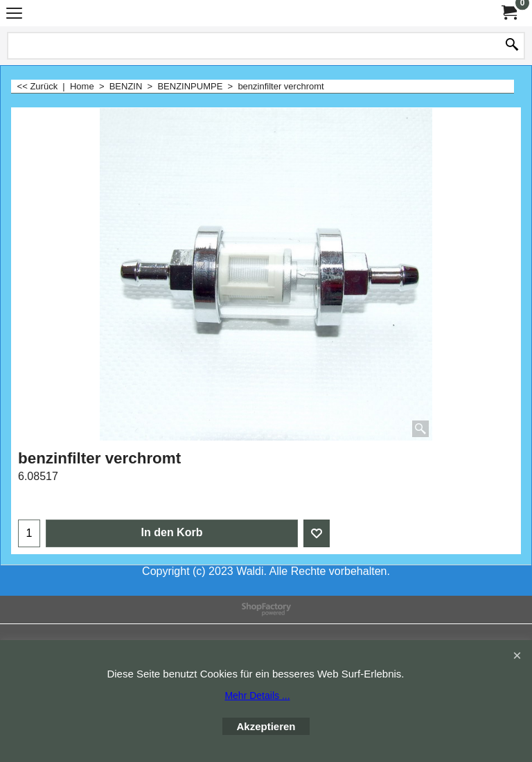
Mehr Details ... (257, 695)
